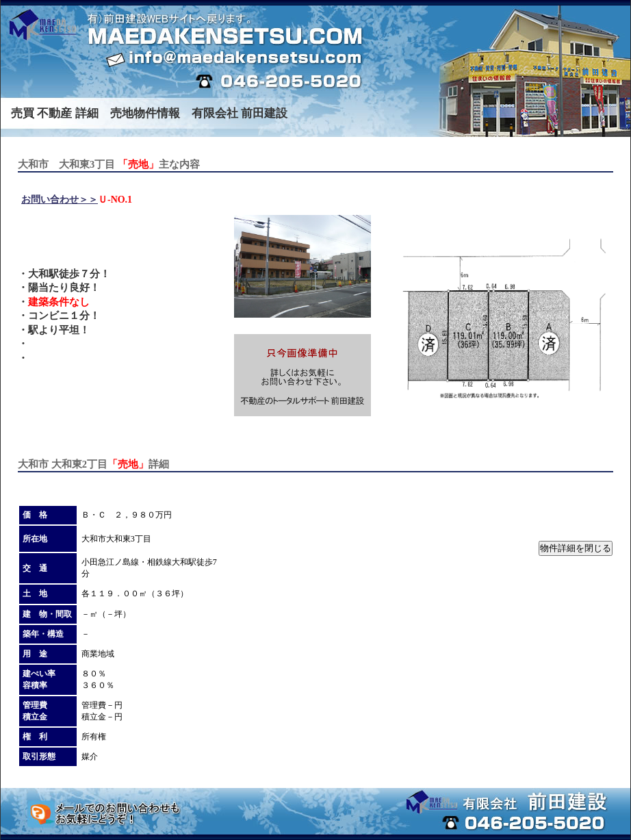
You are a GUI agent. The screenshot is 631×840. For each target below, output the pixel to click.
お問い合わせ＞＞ (60, 200)
